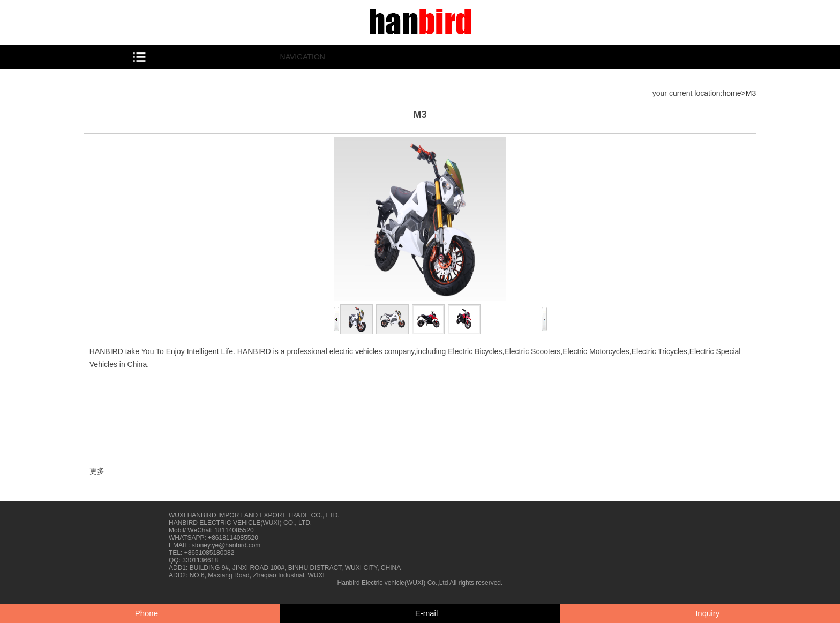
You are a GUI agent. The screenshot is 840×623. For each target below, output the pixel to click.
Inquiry (707, 613)
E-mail (427, 613)
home (732, 93)
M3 (751, 93)
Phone (147, 613)
